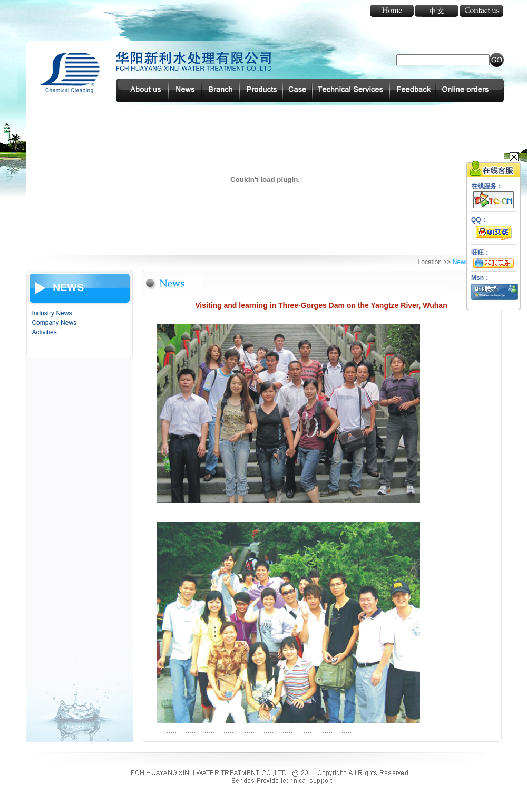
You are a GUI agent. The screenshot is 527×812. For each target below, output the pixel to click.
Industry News (52, 313)
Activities (44, 332)
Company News (54, 323)
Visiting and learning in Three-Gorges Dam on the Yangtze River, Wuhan (321, 305)
